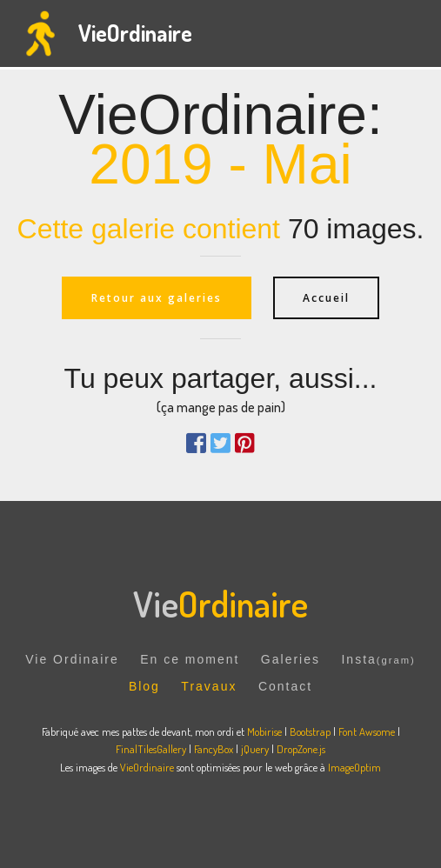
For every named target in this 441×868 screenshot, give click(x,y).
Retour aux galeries (157, 298)
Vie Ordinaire (72, 659)
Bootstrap (310, 731)
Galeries (291, 659)
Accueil (326, 298)
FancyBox (214, 749)
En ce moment (190, 659)
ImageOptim (354, 767)
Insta (378, 659)
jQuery (255, 749)
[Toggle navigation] (414, 34)
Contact (285, 686)
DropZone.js (301, 749)
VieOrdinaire (135, 33)
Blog (144, 686)
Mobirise (264, 731)
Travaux (209, 686)
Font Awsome (368, 731)
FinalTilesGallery (151, 749)
